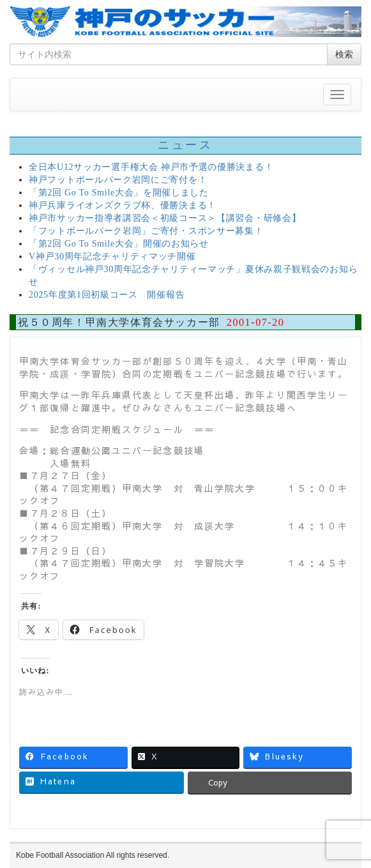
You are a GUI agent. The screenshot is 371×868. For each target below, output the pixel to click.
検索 (344, 54)
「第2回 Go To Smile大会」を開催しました (119, 193)
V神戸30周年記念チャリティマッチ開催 (112, 256)
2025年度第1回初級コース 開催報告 (107, 295)
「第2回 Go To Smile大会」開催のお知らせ (119, 244)
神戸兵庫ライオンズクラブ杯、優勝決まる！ (123, 205)
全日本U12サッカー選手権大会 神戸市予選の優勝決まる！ (151, 167)
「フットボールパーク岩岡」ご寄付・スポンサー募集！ (146, 231)
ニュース (185, 145)
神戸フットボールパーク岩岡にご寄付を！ (118, 180)
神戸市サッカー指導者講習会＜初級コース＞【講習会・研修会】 (165, 218)
